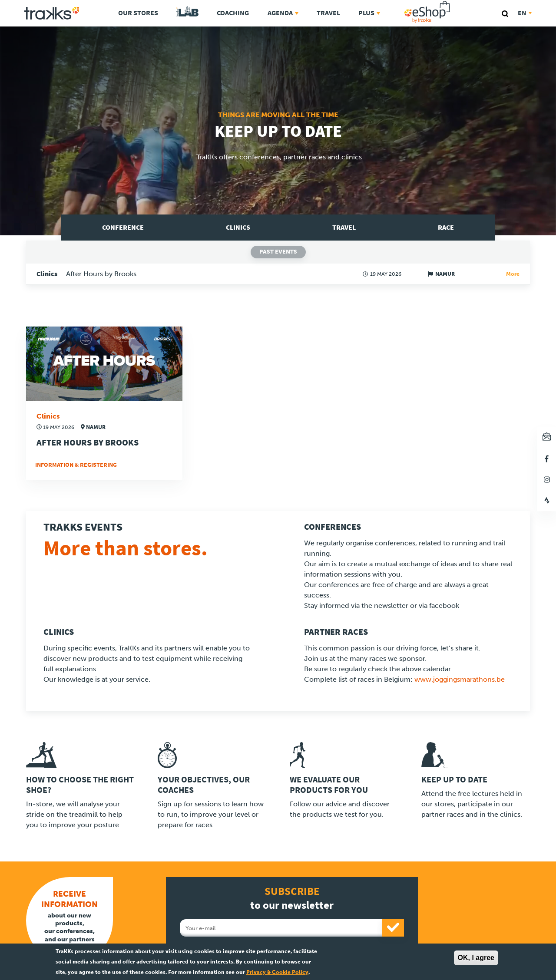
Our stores (138, 13)
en (525, 13)
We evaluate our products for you (329, 785)
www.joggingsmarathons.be (460, 679)
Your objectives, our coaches (204, 785)
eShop (455, 3)
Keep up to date (454, 780)
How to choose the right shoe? (80, 785)
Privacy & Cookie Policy (277, 972)
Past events (278, 252)
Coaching (233, 13)
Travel (328, 13)
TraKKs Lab (187, 12)
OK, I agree (476, 958)
